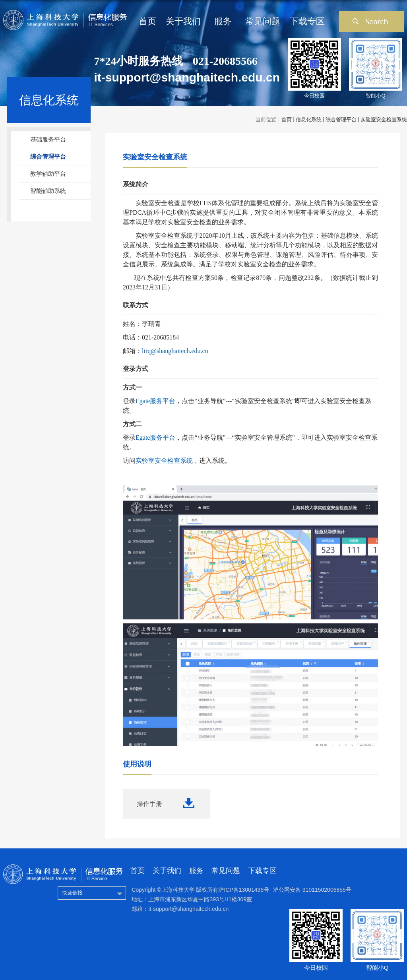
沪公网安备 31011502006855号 (312, 890)
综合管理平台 (341, 119)
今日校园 (314, 96)
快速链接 (72, 893)
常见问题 (263, 21)
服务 (223, 21)
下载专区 (307, 21)
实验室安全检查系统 (384, 119)
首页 (147, 21)
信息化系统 (309, 119)
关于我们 (183, 21)
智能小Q (375, 96)
